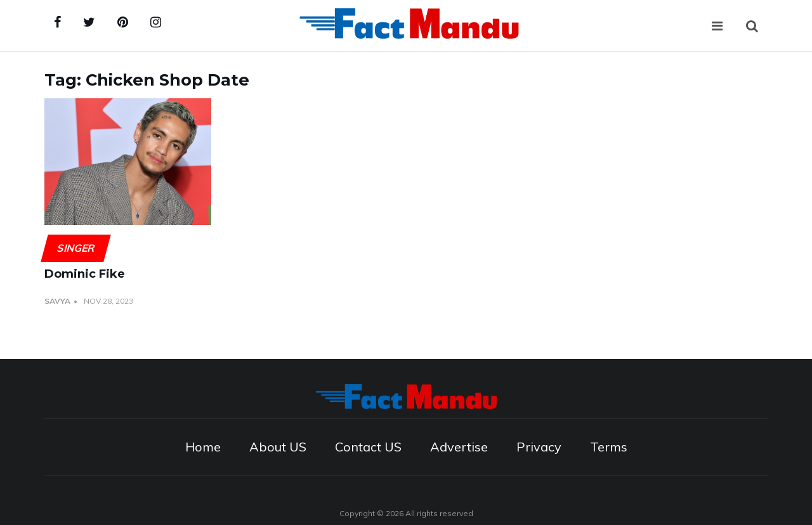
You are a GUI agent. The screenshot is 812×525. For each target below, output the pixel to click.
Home (203, 447)
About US (278, 447)
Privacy (539, 447)
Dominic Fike (85, 274)
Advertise (459, 447)
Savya (57, 301)
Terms (609, 447)
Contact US (368, 447)
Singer (75, 248)
